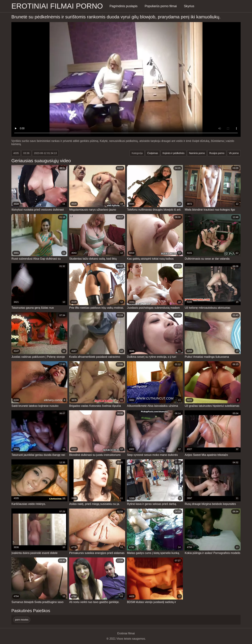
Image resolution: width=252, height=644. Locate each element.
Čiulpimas (153, 153)
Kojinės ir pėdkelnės (174, 153)
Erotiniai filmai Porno (57, 6)
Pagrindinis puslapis (124, 6)
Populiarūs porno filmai (161, 6)
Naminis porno (197, 153)
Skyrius (189, 6)
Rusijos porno (217, 153)
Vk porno (234, 153)
